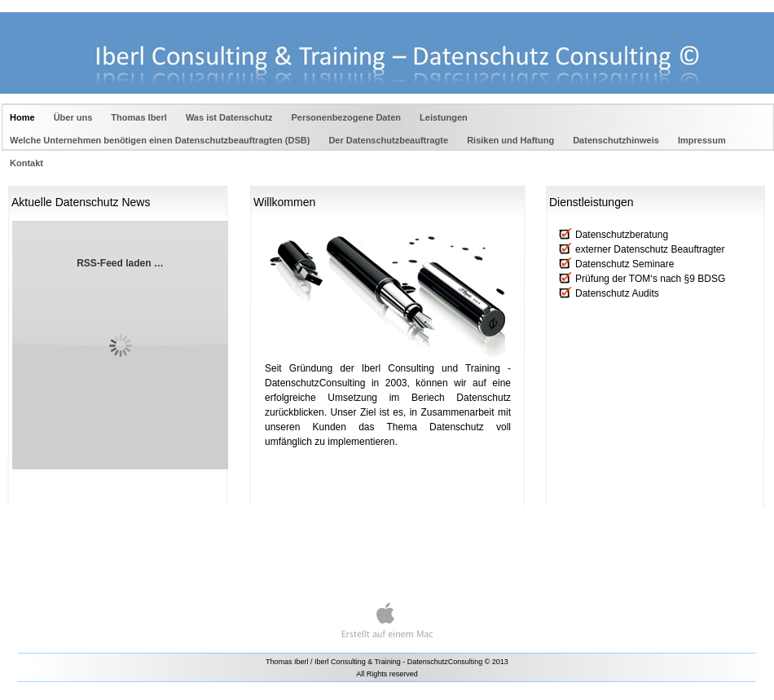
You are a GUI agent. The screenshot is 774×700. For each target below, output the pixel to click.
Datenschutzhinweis (617, 140)
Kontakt (26, 163)
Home (24, 117)
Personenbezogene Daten (348, 117)
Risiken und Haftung (512, 140)
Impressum (702, 140)
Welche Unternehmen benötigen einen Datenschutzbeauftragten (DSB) (161, 140)
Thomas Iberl (140, 117)
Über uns (75, 117)
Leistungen (444, 117)
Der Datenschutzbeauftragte (389, 140)
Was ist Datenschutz (231, 117)
